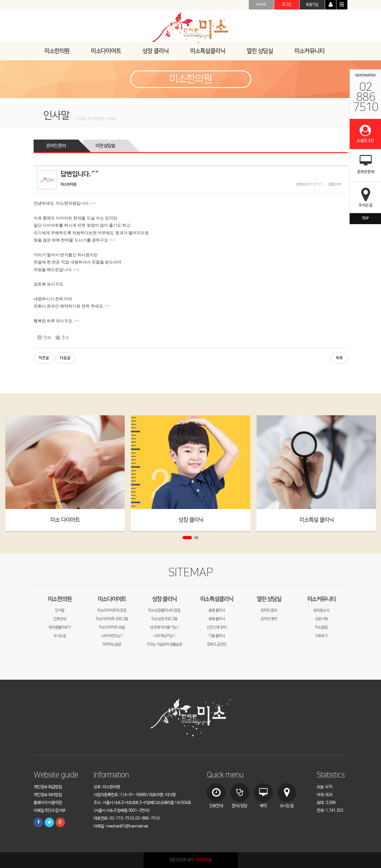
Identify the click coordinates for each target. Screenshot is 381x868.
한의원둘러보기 (60, 628)
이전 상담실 (105, 146)
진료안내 (60, 619)
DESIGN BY (190, 860)
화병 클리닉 (217, 619)
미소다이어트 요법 (112, 628)
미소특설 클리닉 (316, 520)
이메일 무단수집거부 (49, 811)
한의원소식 (321, 611)
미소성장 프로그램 (164, 619)
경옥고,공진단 (217, 644)
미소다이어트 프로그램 (112, 619)
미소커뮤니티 (321, 599)
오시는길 (60, 636)
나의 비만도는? (112, 636)
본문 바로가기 (0, 0)
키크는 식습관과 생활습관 (164, 644)
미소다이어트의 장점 (112, 611)
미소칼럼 (321, 628)
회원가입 (312, 5)
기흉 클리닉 (217, 636)
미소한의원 (60, 599)
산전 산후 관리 (217, 628)
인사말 (60, 611)
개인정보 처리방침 (48, 795)
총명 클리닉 (217, 611)
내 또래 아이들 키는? (164, 628)
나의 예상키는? (164, 636)
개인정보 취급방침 (48, 787)
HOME (261, 5)
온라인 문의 (56, 146)
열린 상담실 (269, 599)
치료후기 (321, 636)
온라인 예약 (269, 619)
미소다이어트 (112, 599)
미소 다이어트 (65, 520)
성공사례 (321, 619)
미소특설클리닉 (217, 599)
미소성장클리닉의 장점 (164, 611)
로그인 (287, 5)
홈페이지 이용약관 (48, 803)
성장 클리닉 (190, 520)
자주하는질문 (112, 644)
